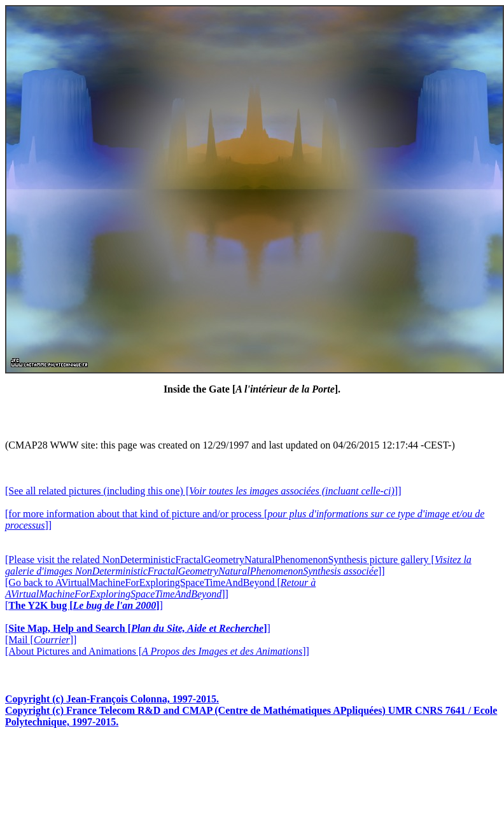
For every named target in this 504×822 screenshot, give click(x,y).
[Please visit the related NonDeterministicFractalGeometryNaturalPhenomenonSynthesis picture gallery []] (238, 565)
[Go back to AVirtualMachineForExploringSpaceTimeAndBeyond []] (160, 588)
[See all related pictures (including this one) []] (203, 491)
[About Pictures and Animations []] (157, 651)
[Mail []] (41, 640)
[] (84, 605)
